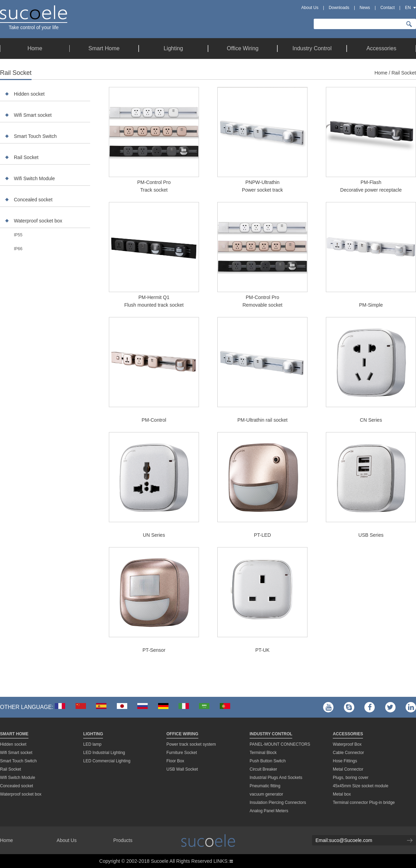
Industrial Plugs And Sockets (276, 778)
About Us (310, 8)
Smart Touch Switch (35, 136)
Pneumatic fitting (265, 786)
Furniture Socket (182, 753)
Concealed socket (33, 200)
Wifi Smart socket (33, 115)
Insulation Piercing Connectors (278, 803)
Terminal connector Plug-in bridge (364, 803)
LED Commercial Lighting (107, 761)
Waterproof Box (347, 744)
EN (408, 8)
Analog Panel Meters (269, 811)
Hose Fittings (345, 761)
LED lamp (92, 744)
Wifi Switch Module (34, 178)
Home (381, 73)
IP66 (18, 249)
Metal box (342, 794)
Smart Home (14, 734)
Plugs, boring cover (351, 778)
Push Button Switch (268, 761)
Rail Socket (26, 157)
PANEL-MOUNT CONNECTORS (280, 744)
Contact (387, 8)
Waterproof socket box (38, 221)
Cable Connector (348, 753)
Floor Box (175, 761)
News (365, 8)
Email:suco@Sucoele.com (344, 840)
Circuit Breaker (263, 769)
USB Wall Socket (182, 769)
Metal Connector (348, 769)
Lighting (93, 734)
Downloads (339, 8)
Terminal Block (263, 753)
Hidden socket (29, 94)
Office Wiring (182, 734)
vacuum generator (266, 794)
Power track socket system (191, 744)
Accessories (348, 734)
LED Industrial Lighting (104, 753)
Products (123, 840)
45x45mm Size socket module (361, 786)
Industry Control (271, 734)
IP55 (18, 235)
